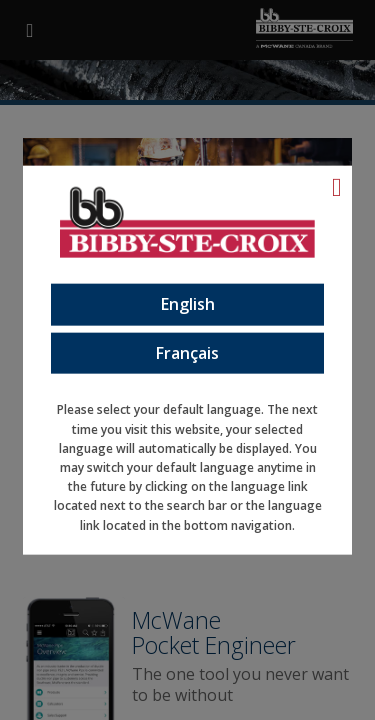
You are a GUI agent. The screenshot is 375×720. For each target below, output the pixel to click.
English (188, 304)
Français (187, 352)
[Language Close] (337, 187)
